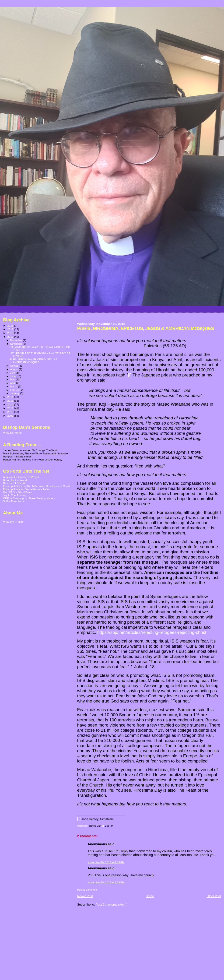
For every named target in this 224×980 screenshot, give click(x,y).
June (13, 376)
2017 (11, 329)
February (16, 390)
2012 (11, 404)
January (15, 393)
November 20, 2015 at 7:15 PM (106, 862)
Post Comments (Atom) (111, 904)
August (15, 369)
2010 (11, 412)
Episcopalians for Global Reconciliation (27, 489)
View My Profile (13, 522)
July (13, 373)
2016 (11, 333)
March (14, 386)
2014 (11, 397)
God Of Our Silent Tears (18, 492)
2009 (11, 416)
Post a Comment (87, 890)
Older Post (214, 896)
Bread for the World (15, 480)
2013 (11, 401)
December (17, 340)
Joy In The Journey (15, 495)
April (13, 383)
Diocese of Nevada (15, 483)
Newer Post (85, 896)
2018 (11, 325)
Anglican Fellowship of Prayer (21, 477)
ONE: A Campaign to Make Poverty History (29, 498)
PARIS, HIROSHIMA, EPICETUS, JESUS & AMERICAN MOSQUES (33, 361)
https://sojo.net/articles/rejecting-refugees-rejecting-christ (152, 632)
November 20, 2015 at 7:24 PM (106, 882)
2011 (11, 408)
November (17, 344)
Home (150, 896)
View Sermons (12, 433)
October (15, 366)
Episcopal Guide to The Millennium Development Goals (37, 486)
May (13, 379)
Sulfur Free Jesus (14, 501)
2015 (11, 337)
